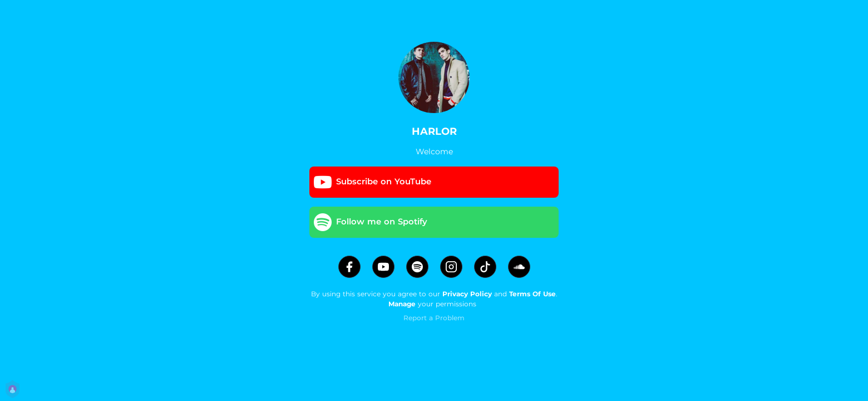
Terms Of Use (532, 294)
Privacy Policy (467, 294)
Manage (402, 304)
